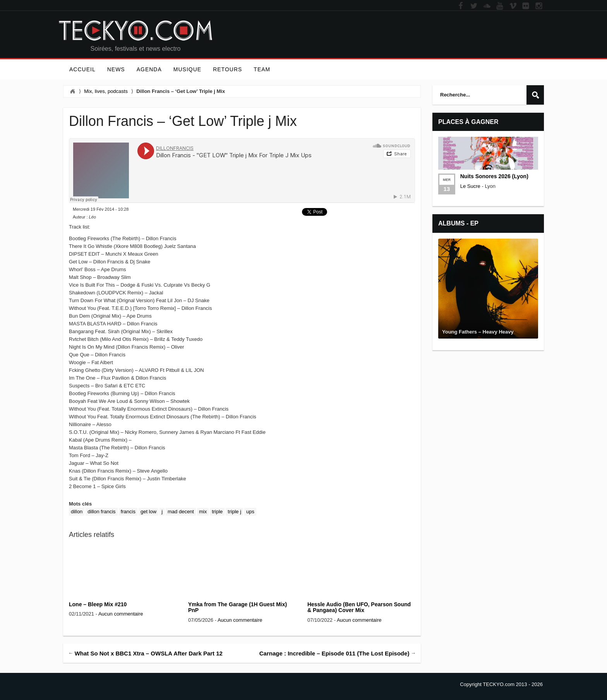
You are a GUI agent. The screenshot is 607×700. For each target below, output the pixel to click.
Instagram (539, 6)
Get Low (148, 512)
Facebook (461, 6)
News (116, 69)
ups (250, 512)
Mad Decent (181, 512)
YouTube (500, 6)
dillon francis (101, 512)
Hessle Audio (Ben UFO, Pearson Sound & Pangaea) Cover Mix (359, 607)
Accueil (82, 69)
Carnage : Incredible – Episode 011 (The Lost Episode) (334, 653)
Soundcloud (487, 6)
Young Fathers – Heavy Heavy (478, 332)
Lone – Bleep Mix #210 (98, 604)
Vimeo (513, 6)
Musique (187, 69)
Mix (203, 512)
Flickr (526, 6)
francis (128, 512)
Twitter (474, 6)
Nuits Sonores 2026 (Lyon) (494, 176)
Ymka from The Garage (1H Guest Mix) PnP (237, 607)
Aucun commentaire (121, 614)
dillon (77, 512)
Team (262, 69)
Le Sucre (470, 186)
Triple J (234, 512)
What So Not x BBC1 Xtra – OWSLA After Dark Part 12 (149, 653)
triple (217, 512)
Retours (227, 69)
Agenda (149, 69)
